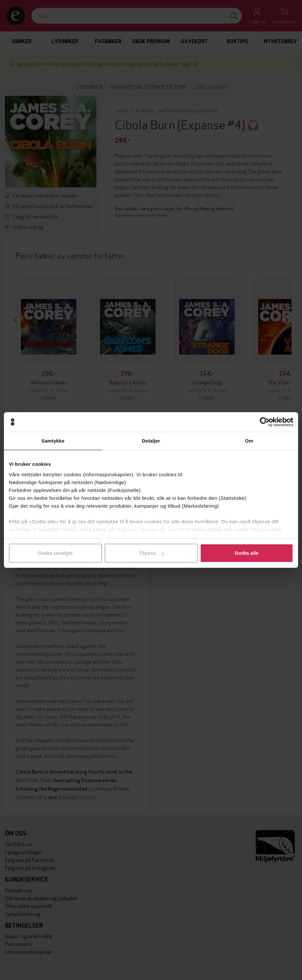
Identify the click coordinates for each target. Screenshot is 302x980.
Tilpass (151, 553)
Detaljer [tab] (151, 441)
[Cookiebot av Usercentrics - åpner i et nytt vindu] (265, 422)
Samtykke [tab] (53, 441)
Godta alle (247, 553)
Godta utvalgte (55, 553)
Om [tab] (249, 441)
